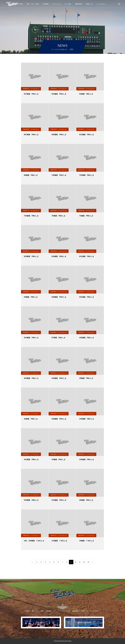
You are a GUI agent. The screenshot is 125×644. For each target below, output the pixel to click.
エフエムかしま (35, 89)
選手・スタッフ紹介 (33, 4)
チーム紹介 (68, 4)
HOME (21, 4)
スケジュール (56, 4)
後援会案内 (79, 4)
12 (84, 562)
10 (75, 562)
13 (88, 562)
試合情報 (46, 4)
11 (80, 562)
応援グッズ (89, 4)
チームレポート (101, 4)
